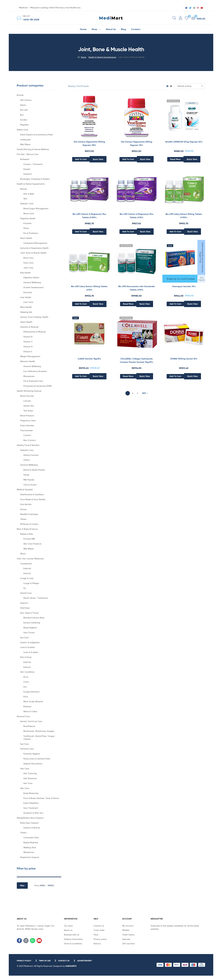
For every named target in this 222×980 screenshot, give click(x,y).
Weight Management (30, 356)
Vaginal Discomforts (33, 764)
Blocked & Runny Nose (34, 618)
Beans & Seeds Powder (34, 470)
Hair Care (25, 769)
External (27, 568)
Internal (27, 573)
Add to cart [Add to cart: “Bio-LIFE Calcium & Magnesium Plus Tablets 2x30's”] (128, 232)
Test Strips (28, 411)
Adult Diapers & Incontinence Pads (36, 135)
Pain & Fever (26, 657)
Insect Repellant (31, 803)
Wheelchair (29, 852)
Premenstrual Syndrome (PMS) (37, 386)
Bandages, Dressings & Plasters (35, 179)
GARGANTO (71, 966)
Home (83, 57)
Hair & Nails (29, 194)
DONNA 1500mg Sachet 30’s (184, 359)
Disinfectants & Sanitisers (32, 494)
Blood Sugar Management (36, 208)
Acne (26, 677)
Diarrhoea (25, 608)
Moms (23, 554)
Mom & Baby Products (27, 529)
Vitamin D (28, 347)
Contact (27, 435)
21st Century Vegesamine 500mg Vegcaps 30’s (137, 143)
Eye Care (24, 637)
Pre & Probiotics (31, 233)
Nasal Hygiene (30, 628)
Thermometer (27, 430)
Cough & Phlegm (31, 583)
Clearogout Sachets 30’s (184, 286)
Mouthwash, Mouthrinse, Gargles (39, 731)
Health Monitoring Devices (29, 391)
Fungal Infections (31, 692)
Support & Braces (32, 828)
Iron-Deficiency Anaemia (35, 371)
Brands (20, 95)
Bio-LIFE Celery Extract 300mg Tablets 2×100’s (184, 216)
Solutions (28, 174)
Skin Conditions (27, 672)
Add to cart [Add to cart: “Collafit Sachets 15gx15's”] (81, 376)
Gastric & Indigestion (30, 642)
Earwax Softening (32, 623)
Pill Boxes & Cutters (29, 524)
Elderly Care (22, 130)
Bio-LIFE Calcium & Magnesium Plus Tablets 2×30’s (137, 216)
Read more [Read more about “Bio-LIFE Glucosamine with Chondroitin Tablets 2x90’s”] (128, 304)
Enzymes (27, 223)
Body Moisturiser (31, 793)
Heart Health (26, 238)
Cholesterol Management (35, 243)
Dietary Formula (31, 455)
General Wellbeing (32, 282)
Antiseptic (25, 159)
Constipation (26, 563)
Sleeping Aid (26, 312)
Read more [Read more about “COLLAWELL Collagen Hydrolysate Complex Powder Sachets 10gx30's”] (128, 376)
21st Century (26, 100)
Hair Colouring (30, 773)
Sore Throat (29, 632)
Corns (26, 682)
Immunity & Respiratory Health (34, 248)
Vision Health (26, 322)
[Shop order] (190, 86)
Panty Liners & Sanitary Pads (37, 759)
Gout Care (28, 263)
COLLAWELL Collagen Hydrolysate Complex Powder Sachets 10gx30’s (137, 360)
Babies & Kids (27, 534)
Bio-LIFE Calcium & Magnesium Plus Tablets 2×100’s (89, 216)
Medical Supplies (25, 489)
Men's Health (26, 307)
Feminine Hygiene (32, 754)
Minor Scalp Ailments (33, 701)
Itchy (26, 696)
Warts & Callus (30, 711)
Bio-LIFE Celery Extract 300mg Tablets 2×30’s (89, 288)
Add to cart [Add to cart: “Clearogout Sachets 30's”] (175, 304)
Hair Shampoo (30, 778)
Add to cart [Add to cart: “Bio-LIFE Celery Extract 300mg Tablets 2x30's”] (81, 304)
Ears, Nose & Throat (29, 613)
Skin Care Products (32, 544)
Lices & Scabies (27, 647)
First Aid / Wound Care (28, 154)
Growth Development (33, 287)
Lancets (27, 401)
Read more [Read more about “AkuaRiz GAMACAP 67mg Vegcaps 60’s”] (175, 159)
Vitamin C (28, 342)
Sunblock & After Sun (33, 813)
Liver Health (26, 297)
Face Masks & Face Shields (33, 499)
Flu (25, 588)
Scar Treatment (31, 808)
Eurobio (24, 120)
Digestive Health (28, 218)
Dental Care (26, 593)
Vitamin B (28, 337)
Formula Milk (29, 539)
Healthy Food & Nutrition (28, 445)
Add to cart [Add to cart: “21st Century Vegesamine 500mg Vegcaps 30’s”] (128, 159)
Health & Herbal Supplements (102, 57)
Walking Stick (30, 847)
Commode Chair (31, 837)
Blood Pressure (27, 415)
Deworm (24, 603)
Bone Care (28, 258)
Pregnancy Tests (28, 420)
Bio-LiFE (24, 110)
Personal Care (23, 716)
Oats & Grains (30, 485)
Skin (25, 199)
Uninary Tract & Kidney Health (34, 317)
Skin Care (25, 788)
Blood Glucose (27, 396)
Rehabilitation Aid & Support (30, 818)
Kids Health (25, 273)
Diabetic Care (27, 203)
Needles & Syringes (29, 514)
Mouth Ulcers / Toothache (36, 598)
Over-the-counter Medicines (30, 559)
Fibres (26, 228)
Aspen (23, 105)
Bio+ (22, 115)
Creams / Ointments (33, 164)
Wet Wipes (25, 144)
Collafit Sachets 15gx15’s (89, 359)
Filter (22, 886)
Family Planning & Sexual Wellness (33, 149)
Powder (27, 169)
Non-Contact (30, 440)
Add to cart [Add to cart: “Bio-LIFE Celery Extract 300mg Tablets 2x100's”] (175, 232)
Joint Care (28, 268)
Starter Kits (29, 406)
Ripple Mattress (31, 842)
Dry (25, 687)
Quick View (98, 159)
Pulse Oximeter (27, 425)
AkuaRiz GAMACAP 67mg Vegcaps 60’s (184, 142)
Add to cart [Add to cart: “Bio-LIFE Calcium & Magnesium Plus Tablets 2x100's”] (81, 232)
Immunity (28, 292)
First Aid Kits (26, 504)
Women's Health (28, 361)
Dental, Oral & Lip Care (31, 721)
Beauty (24, 189)
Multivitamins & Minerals (35, 332)
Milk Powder (29, 480)
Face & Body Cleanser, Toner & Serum (41, 798)
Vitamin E (28, 351)
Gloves (23, 509)
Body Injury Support (29, 823)
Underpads (25, 139)
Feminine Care (27, 749)
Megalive (24, 125)
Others (27, 460)
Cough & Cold (27, 578)
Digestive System (31, 277)
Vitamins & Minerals (29, 327)
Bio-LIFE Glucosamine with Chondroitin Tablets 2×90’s (137, 288)
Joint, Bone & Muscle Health (33, 253)
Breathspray (29, 726)
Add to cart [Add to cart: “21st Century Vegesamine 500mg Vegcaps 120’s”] (81, 159)
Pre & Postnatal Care (33, 381)
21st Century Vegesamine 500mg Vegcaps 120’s (89, 143)
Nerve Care (29, 213)
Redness (27, 706)
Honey (26, 475)
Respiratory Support (30, 857)
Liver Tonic (28, 302)
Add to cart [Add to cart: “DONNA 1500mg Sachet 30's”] (175, 376)
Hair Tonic (28, 783)
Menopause (29, 376)
